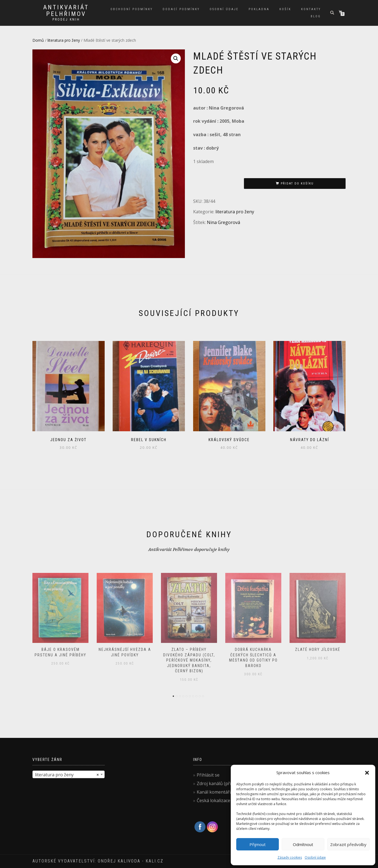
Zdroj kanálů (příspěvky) (222, 783)
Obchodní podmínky (132, 9)
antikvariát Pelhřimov (66, 11)
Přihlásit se (208, 775)
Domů (38, 40)
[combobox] (69, 774)
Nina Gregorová (223, 222)
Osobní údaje (315, 857)
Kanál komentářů (215, 792)
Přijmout (258, 844)
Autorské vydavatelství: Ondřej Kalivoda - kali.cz (98, 861)
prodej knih (66, 19)
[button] (367, 773)
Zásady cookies (290, 857)
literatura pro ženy (64, 40)
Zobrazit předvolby (348, 844)
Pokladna (259, 9)
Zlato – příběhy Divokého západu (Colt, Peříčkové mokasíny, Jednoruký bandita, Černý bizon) (189, 660)
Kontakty (311, 9)
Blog (316, 16)
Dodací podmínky (181, 9)
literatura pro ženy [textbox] (67, 775)
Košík (285, 9)
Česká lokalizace (213, 800)
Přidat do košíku (297, 184)
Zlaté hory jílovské (318, 649)
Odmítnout (303, 844)
